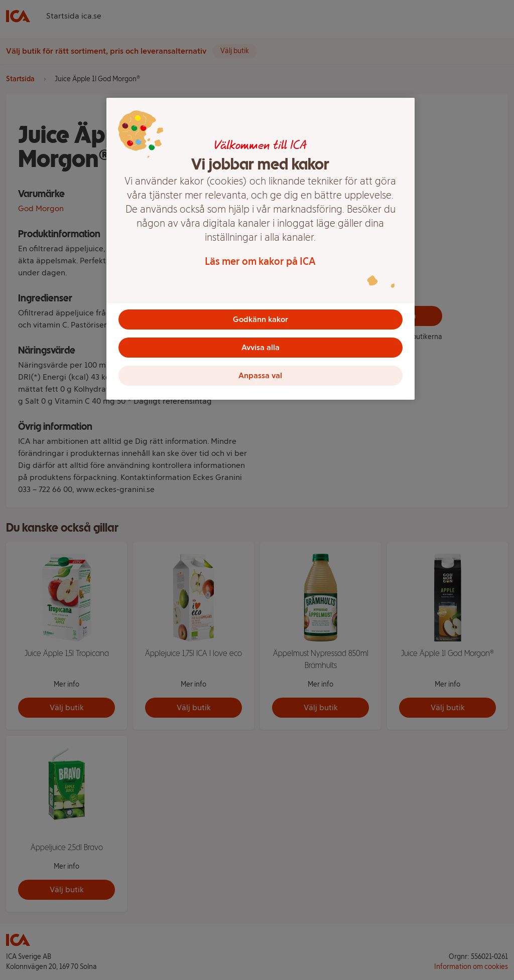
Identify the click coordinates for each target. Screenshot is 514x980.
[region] (261, 249)
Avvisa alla (261, 347)
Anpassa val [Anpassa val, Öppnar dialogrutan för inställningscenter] (260, 375)
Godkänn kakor (261, 319)
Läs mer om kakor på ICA (260, 261)
